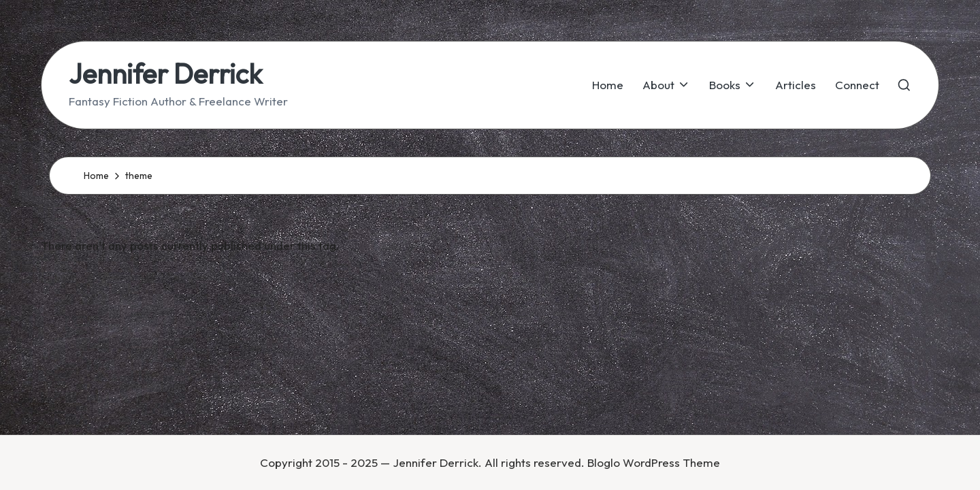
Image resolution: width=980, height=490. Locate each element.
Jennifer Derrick (165, 73)
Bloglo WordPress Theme (654, 462)
